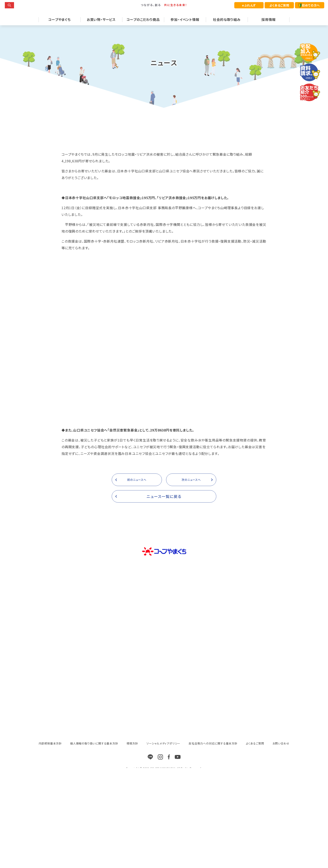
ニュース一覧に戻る (164, 503)
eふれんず (249, 5)
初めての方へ (309, 5)
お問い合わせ (281, 750)
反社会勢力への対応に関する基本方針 (213, 750)
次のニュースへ (191, 487)
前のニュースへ (137, 487)
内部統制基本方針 (50, 750)
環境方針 (132, 750)
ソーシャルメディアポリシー (163, 750)
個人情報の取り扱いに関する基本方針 (94, 750)
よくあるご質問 (279, 5)
